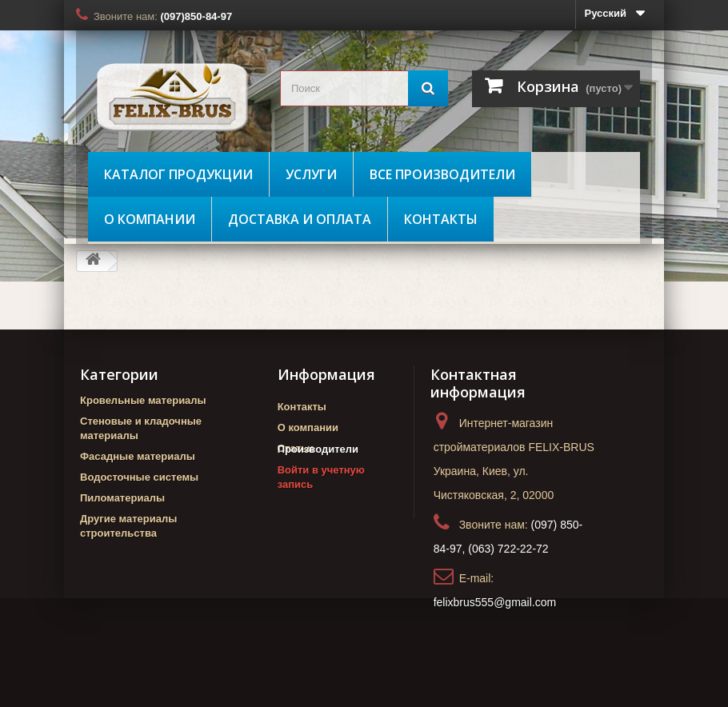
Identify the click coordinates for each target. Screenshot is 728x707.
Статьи (296, 448)
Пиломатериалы (122, 498)
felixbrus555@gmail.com (495, 602)
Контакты (441, 219)
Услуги (311, 174)
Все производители (442, 174)
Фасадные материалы (138, 456)
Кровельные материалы (143, 400)
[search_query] (364, 88)
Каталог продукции (178, 174)
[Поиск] (428, 88)
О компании (150, 219)
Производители (318, 476)
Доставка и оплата (300, 219)
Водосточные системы (139, 477)
